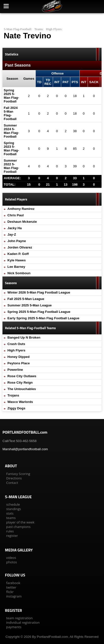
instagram (14, 596)
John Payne (17, 241)
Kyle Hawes (17, 260)
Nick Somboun (19, 273)
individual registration (23, 622)
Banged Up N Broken (24, 337)
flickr (10, 592)
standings (14, 509)
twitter (11, 587)
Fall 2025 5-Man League (26, 299)
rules (10, 531)
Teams (39, 29)
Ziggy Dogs (16, 408)
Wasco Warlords (20, 402)
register (12, 536)
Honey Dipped (19, 357)
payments (14, 627)
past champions (18, 527)
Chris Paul (16, 215)
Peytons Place (19, 363)
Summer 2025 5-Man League (30, 305)
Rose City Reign (20, 383)
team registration (19, 618)
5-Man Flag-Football (17, 29)
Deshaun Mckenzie (22, 222)
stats (10, 513)
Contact (12, 483)
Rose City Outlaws (22, 376)
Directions (14, 478)
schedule (13, 504)
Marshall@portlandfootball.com (25, 449)
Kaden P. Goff (18, 254)
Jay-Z (12, 235)
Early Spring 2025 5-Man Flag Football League (43, 318)
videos (11, 558)
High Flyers (54, 29)
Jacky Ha (15, 228)
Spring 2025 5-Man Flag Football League (39, 312)
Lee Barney (16, 267)
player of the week (20, 522)
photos (11, 562)
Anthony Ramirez (21, 209)
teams (11, 518)
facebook (13, 583)
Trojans (13, 395)
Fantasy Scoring (18, 474)
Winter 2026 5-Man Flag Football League (39, 292)
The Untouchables (22, 389)
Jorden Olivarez (20, 247)
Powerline (15, 370)
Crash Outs (16, 344)
